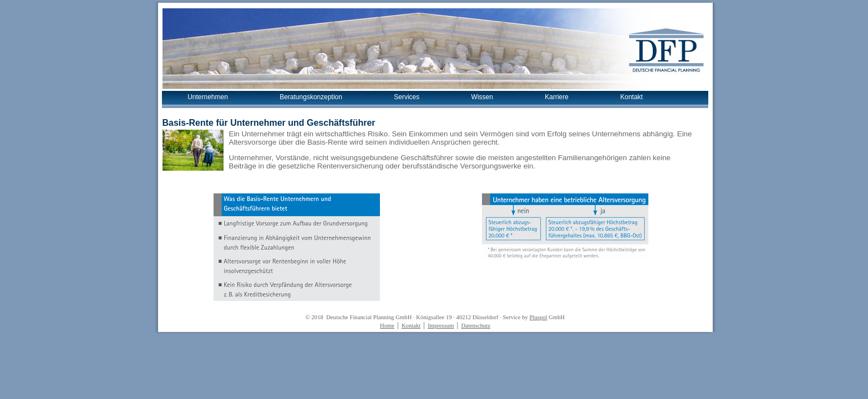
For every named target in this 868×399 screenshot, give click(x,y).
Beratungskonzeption (311, 97)
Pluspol (539, 317)
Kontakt (631, 97)
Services (407, 97)
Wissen (482, 97)
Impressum (441, 326)
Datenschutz (476, 326)
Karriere (557, 97)
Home (387, 326)
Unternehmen (208, 97)
